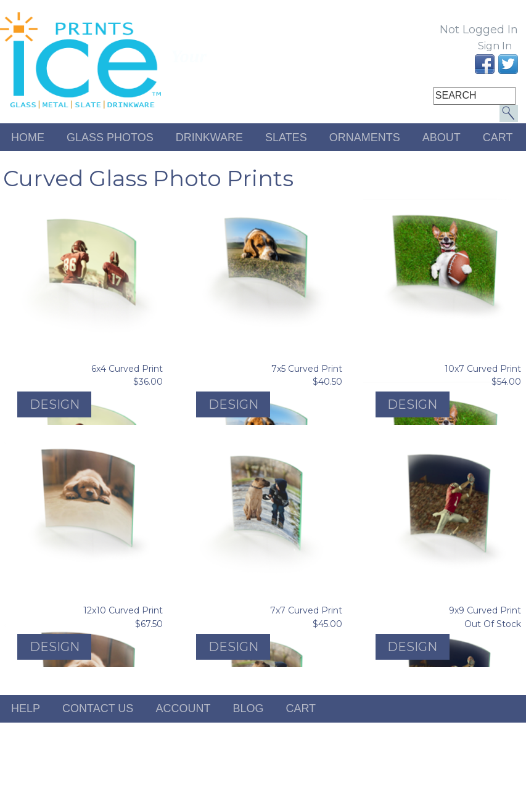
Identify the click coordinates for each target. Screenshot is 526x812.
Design (55, 404)
